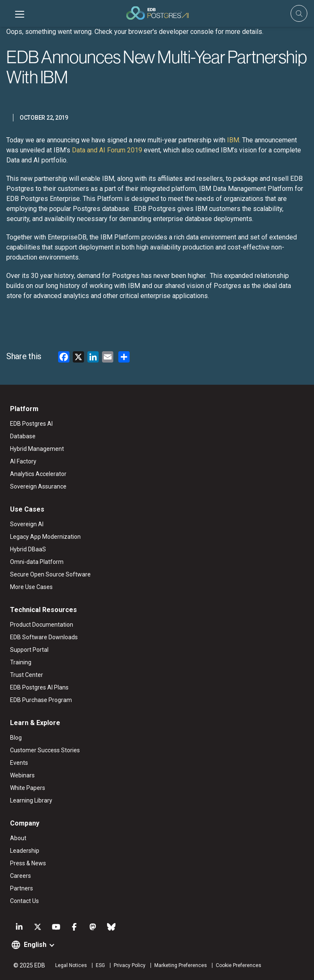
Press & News (28, 863)
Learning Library (31, 800)
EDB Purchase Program (41, 700)
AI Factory (23, 461)
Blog (16, 738)
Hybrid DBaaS (28, 549)
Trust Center (27, 675)
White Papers (28, 788)
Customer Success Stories (45, 750)
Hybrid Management (37, 449)
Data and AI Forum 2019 (106, 150)
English (35, 945)
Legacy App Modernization (45, 537)
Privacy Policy (130, 965)
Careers (20, 876)
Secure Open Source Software (50, 574)
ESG (100, 965)
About (18, 838)
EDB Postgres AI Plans (39, 687)
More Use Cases (31, 587)
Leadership (25, 851)
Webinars (22, 775)
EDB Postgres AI (31, 424)
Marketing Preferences (181, 965)
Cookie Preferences (239, 965)
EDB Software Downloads (44, 637)
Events (19, 763)
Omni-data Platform (37, 562)
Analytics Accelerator (38, 474)
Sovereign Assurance (38, 486)
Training (21, 662)
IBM (232, 140)
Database (23, 436)
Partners (22, 888)
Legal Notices (71, 965)
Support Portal (29, 650)
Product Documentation (42, 625)
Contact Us (24, 901)
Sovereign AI (27, 524)
